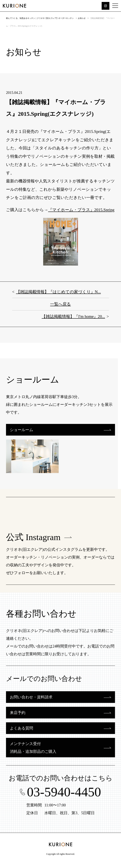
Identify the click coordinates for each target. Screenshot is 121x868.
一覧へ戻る (60, 304)
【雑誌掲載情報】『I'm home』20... (73, 316)
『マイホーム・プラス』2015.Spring (81, 210)
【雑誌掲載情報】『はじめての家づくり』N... (58, 292)
